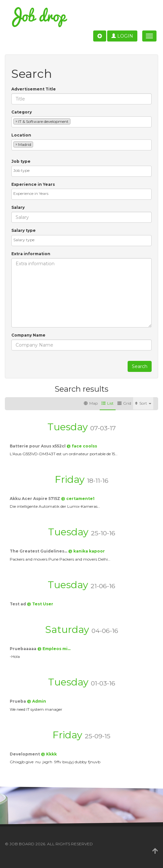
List (108, 403)
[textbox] (74, 121)
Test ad (18, 604)
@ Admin (37, 701)
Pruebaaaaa (24, 649)
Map (91, 403)
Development (25, 754)
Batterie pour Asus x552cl (38, 446)
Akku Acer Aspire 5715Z (35, 499)
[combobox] (81, 122)
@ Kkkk (49, 754)
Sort (143, 403)
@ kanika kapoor (87, 551)
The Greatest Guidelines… (39, 551)
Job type (21, 161)
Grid (124, 403)
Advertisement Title (34, 89)
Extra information (31, 254)
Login (122, 36)
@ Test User (40, 604)
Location (21, 135)
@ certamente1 (78, 499)
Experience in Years (33, 184)
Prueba (18, 701)
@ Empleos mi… (54, 649)
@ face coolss (82, 446)
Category (22, 112)
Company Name (28, 335)
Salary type (24, 230)
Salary (18, 207)
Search (140, 366)
